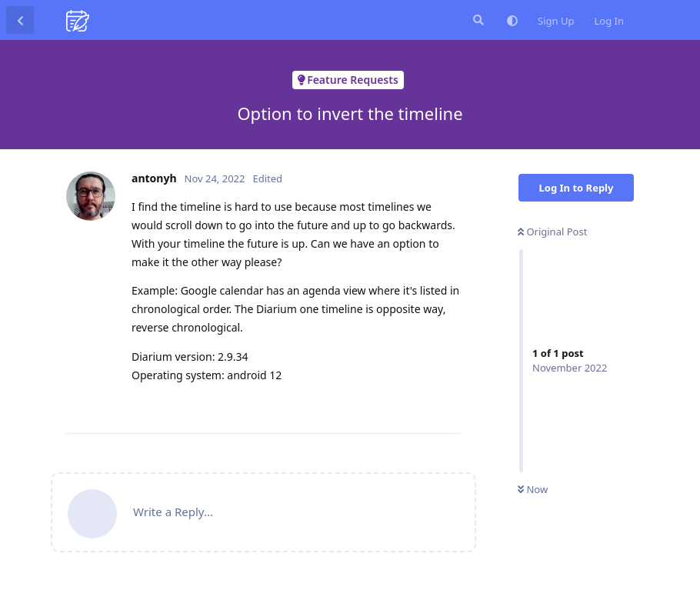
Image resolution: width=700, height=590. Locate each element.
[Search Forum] (477, 20)
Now (533, 489)
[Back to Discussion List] (20, 20)
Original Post (552, 232)
